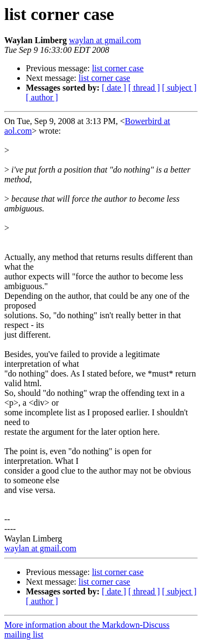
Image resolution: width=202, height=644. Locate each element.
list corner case (118, 68)
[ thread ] (144, 88)
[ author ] (42, 97)
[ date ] (114, 88)
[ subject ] (179, 88)
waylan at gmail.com (105, 40)
